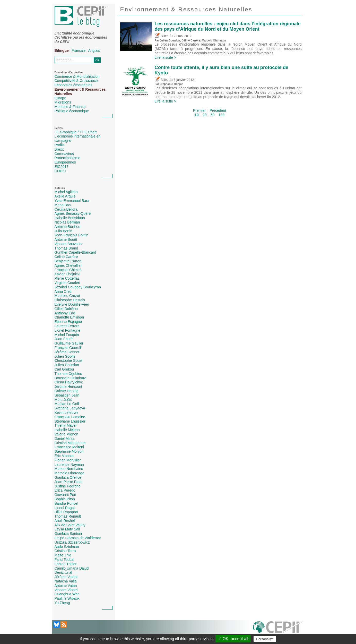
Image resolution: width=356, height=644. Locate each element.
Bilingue (62, 50)
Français (79, 50)
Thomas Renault (68, 516)
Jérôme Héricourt (68, 387)
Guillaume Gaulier (69, 343)
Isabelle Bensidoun (70, 218)
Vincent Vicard (66, 590)
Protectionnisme (67, 158)
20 (205, 115)
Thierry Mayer (66, 425)
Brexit (59, 149)
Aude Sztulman (67, 547)
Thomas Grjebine (68, 374)
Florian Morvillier (68, 460)
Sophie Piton (65, 499)
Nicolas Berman (67, 222)
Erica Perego (65, 490)
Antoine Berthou (67, 227)
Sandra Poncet (67, 503)
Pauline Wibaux (67, 598)
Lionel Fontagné (67, 330)
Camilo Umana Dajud (72, 568)
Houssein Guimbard (71, 378)
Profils (60, 145)
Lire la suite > (166, 57)
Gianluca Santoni (68, 534)
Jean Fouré (64, 339)
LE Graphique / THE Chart (76, 132)
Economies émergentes (73, 85)
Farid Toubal (64, 560)
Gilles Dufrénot (67, 309)
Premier (199, 110)
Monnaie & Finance (70, 107)
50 (213, 115)
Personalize (265, 639)
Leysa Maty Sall (67, 529)
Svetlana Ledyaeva (70, 408)
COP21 (60, 171)
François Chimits (68, 270)
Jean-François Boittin (72, 235)
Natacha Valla (66, 581)
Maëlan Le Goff (67, 404)
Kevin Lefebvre (67, 413)
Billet (161, 36)
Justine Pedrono (68, 486)
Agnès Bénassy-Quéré (73, 213)
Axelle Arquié (65, 196)
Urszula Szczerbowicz (72, 542)
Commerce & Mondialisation (77, 76)
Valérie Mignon (66, 434)
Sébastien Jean (67, 395)
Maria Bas (63, 205)
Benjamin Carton (68, 261)
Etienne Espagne (68, 322)
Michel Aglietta (66, 192)
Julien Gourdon (67, 365)
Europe (60, 98)
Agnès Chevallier (68, 265)
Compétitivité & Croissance (76, 81)
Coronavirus (64, 154)
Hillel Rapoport (66, 512)
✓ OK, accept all (233, 639)
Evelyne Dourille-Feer (72, 304)
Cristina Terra (65, 551)
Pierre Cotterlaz (67, 278)
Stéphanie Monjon (69, 451)
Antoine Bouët (66, 239)
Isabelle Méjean (67, 430)
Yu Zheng (62, 603)
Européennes (65, 162)
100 (222, 115)
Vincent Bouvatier (69, 244)
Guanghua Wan (67, 594)
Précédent (218, 110)
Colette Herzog (67, 391)
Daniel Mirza (65, 439)
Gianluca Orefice (68, 477)
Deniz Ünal (63, 572)
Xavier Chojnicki (67, 274)
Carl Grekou (64, 369)
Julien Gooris (65, 356)
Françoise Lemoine (70, 417)
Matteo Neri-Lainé (69, 469)
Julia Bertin (63, 231)
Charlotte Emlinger (70, 317)
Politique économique (72, 111)
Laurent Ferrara (67, 326)
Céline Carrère (66, 257)
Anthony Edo (65, 313)
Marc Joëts (63, 400)
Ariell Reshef (65, 521)
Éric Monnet (64, 456)
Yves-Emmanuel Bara (72, 201)
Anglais (94, 50)
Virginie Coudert (67, 283)
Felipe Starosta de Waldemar (78, 538)
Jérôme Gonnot (67, 352)
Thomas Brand (66, 248)
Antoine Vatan (66, 586)
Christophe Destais (70, 300)
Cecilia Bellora (66, 209)
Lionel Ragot (65, 508)
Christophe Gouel (69, 360)
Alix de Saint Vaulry (70, 525)
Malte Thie (63, 555)
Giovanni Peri (65, 495)
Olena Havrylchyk (69, 382)
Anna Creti (63, 291)
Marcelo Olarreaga (70, 473)
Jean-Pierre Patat (69, 482)
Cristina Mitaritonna (70, 443)
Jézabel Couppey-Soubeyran (78, 287)
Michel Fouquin (67, 335)
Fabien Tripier (66, 564)
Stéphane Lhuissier (70, 421)
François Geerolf (68, 348)
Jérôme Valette (67, 577)
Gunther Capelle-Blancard (75, 252)
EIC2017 (62, 167)
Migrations (63, 102)
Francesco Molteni (69, 447)
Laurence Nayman (69, 465)
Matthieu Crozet (67, 296)
